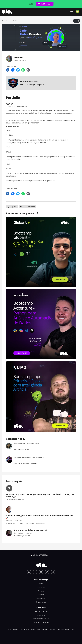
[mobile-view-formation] (41, 83)
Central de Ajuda (41, 611)
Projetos (41, 591)
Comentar (31, 207)
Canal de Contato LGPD (41, 622)
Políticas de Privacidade (41, 619)
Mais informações (41, 555)
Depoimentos (41, 602)
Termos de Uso (41, 615)
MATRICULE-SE (45, 4)
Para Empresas (41, 598)
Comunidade (41, 595)
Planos (41, 584)
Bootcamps (41, 587)
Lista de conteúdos (10, 21)
